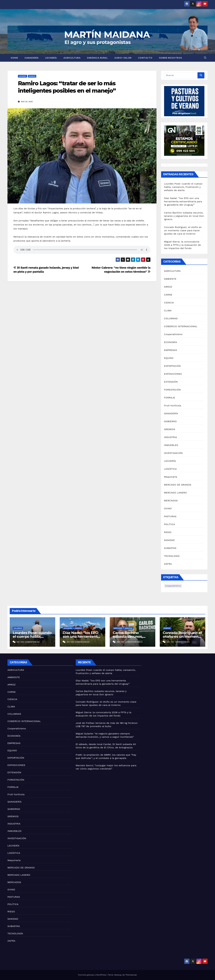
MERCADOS (171, 501)
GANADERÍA (32, 58)
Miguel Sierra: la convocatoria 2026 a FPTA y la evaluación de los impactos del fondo (182, 245)
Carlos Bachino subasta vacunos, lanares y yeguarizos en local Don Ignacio (184, 216)
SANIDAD (32, 76)
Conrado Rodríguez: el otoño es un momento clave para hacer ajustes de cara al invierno (183, 230)
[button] (205, 58)
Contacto (145, 58)
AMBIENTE (170, 279)
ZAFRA (168, 564)
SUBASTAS (170, 548)
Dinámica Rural (97, 58)
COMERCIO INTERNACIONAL (181, 326)
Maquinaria (171, 477)
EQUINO (169, 358)
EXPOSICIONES (173, 374)
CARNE (168, 295)
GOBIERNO (170, 421)
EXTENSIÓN (171, 382)
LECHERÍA (51, 58)
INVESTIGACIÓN (173, 453)
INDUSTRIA (171, 437)
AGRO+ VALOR (123, 58)
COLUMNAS (171, 318)
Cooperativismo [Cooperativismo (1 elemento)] (173, 586)
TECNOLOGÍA (172, 556)
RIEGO (168, 532)
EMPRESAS (171, 350)
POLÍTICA (170, 524)
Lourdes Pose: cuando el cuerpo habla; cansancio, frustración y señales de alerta (183, 187)
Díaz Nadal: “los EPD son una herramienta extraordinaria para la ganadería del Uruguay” (183, 201)
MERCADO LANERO (175, 493)
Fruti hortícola (173, 406)
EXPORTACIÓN (172, 366)
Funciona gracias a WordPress (92, 975)
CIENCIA (169, 303)
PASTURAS (170, 516)
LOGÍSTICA (170, 469)
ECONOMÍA (171, 342)
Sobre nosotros (171, 58)
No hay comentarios (28, 642)
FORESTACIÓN (172, 390)
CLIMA (168, 311)
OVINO (168, 508)
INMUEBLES (171, 445)
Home (14, 58)
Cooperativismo (173, 334)
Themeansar (131, 975)
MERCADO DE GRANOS (178, 485)
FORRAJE (170, 398)
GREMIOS (170, 429)
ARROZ (168, 287)
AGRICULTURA (72, 58)
